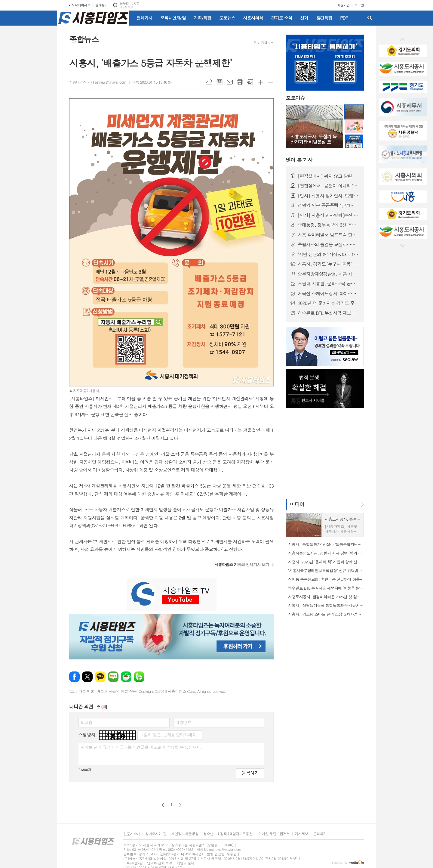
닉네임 (86, 722)
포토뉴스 (227, 18)
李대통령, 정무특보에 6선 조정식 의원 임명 (328, 225)
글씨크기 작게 (271, 82)
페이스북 (74, 677)
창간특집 (324, 18)
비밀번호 (183, 722)
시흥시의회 (253, 18)
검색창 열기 (370, 18)
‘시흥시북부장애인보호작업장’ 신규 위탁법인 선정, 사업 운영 (326, 570)
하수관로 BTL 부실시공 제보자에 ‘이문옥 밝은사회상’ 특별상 (328, 313)
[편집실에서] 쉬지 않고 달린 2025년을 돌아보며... (328, 176)
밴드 (139, 677)
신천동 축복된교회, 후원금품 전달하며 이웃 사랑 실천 (326, 579)
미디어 (297, 504)
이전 (163, 805)
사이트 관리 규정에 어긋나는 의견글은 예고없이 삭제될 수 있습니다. (141, 747)
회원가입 (344, 5)
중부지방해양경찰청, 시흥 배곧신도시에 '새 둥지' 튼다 (328, 274)
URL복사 (209, 82)
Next (403, 245)
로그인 (359, 5)
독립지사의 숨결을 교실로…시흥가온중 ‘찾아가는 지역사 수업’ (328, 244)
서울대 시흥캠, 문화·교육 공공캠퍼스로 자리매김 (328, 284)
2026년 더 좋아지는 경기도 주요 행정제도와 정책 (328, 303)
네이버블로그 (113, 677)
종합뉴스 (267, 43)
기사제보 (301, 834)
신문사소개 (132, 834)
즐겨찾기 (101, 5)
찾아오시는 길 (156, 834)
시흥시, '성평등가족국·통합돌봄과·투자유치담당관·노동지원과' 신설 (326, 605)
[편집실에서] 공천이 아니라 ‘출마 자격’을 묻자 (328, 186)
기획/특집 (203, 18)
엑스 (87, 677)
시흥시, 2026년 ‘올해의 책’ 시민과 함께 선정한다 (326, 562)
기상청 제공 (126, 7)
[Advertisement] (30, 110)
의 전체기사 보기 (242, 564)
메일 (230, 82)
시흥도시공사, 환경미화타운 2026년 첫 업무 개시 (326, 597)
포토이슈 (295, 98)
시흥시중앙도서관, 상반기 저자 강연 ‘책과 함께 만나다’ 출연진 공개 (326, 553)
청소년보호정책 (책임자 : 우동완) (228, 834)
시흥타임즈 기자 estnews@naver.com (98, 82)
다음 (180, 805)
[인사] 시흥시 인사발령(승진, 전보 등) (328, 215)
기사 (299, 160)
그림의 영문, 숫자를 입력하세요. (168, 735)
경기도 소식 (282, 18)
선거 (304, 18)
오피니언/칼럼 (173, 18)
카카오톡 (100, 677)
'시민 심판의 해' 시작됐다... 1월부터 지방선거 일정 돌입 (328, 254)
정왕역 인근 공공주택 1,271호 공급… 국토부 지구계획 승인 (328, 205)
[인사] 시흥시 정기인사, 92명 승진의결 (328, 196)
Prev (403, 40)
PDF (344, 18)
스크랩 (250, 82)
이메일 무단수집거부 (274, 834)
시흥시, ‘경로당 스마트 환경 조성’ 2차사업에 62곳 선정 (326, 614)
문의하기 (320, 834)
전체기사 (144, 18)
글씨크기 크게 (260, 82)
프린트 (240, 82)
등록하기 (250, 773)
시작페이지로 (81, 5)
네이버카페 (126, 677)
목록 (220, 82)
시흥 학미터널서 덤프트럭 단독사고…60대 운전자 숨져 (328, 235)
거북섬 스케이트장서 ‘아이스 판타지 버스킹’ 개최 (328, 293)
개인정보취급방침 (185, 834)
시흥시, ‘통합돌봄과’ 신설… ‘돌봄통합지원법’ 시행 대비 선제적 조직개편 (326, 544)
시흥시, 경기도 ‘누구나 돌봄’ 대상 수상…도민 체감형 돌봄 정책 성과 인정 (328, 264)
